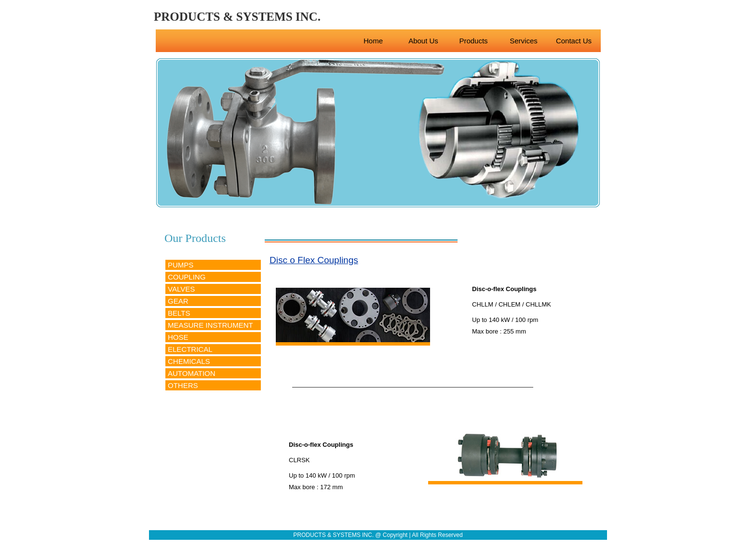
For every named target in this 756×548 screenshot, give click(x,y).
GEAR (178, 301)
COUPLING (187, 277)
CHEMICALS (189, 361)
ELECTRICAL (190, 349)
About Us (423, 41)
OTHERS (183, 385)
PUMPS (181, 265)
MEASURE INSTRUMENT (210, 325)
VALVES (181, 289)
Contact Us (574, 41)
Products (473, 41)
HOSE (178, 337)
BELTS (179, 313)
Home (373, 41)
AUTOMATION (192, 373)
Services (524, 41)
